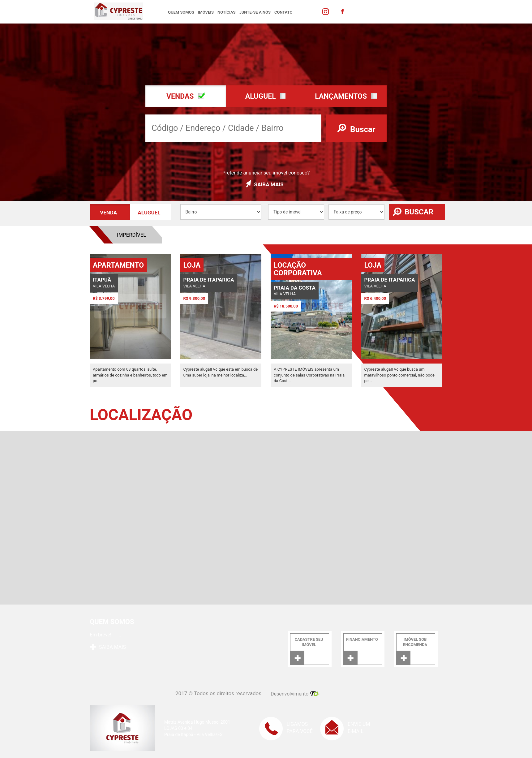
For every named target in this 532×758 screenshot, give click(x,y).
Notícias (227, 12)
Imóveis (206, 12)
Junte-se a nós (255, 12)
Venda (175, 235)
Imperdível (227, 235)
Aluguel (122, 235)
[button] (186, 96)
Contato (283, 12)
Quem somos (181, 12)
